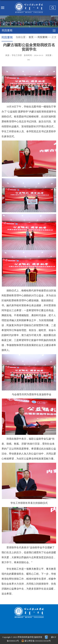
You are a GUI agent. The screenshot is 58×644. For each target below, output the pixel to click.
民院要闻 (43, 37)
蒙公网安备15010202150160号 (36, 641)
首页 (31, 37)
